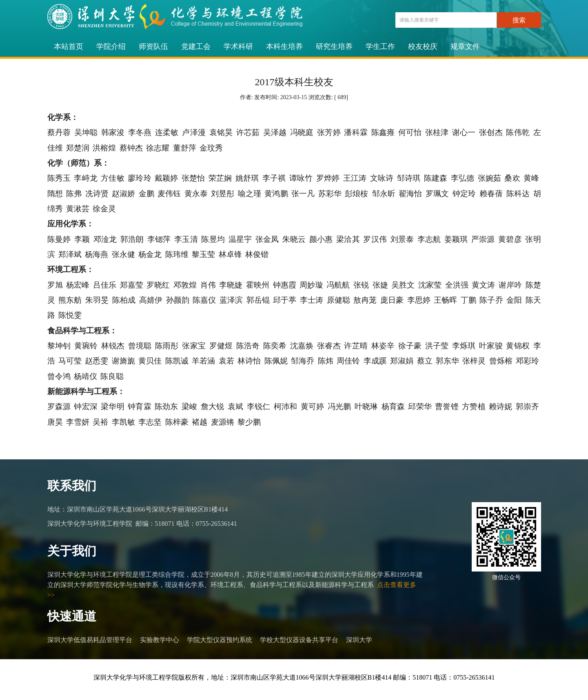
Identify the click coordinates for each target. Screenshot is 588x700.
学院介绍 (111, 47)
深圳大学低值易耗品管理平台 (90, 640)
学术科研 (238, 47)
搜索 (519, 20)
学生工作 (380, 47)
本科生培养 (284, 47)
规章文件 (465, 47)
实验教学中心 (160, 640)
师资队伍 (153, 47)
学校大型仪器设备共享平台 (299, 640)
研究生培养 (334, 47)
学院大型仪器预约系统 (220, 640)
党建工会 (196, 47)
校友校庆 (423, 47)
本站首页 (69, 47)
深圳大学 (359, 640)
